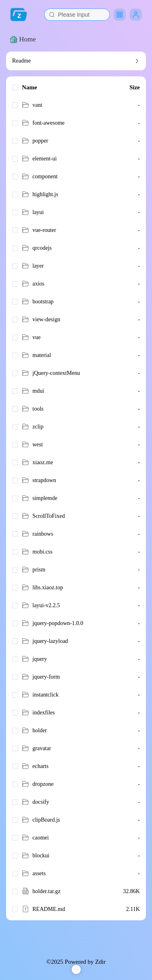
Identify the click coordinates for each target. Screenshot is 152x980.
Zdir (101, 962)
